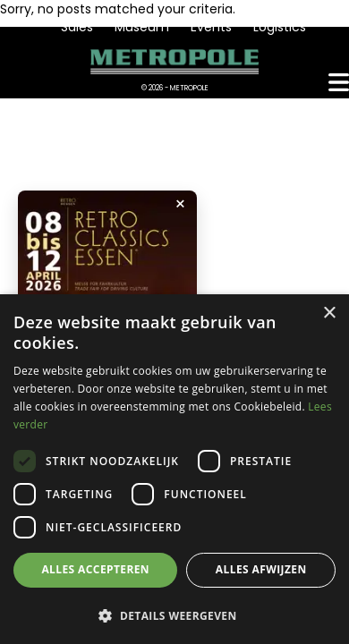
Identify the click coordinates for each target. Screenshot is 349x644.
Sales (77, 27)
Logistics (280, 27)
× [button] (329, 314)
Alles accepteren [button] (95, 569)
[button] (174, 615)
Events (211, 27)
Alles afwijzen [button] (261, 569)
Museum (142, 27)
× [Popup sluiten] (180, 204)
